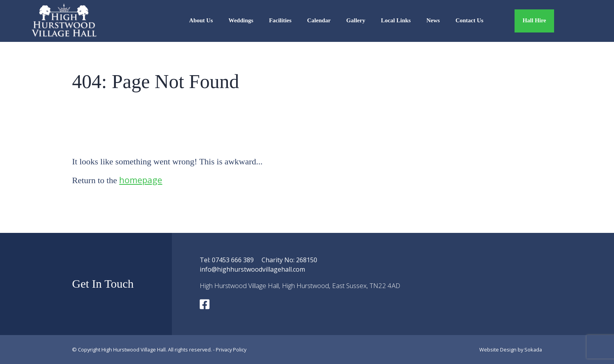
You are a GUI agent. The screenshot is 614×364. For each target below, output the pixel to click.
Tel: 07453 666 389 (227, 260)
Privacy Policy (231, 350)
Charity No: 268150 (289, 260)
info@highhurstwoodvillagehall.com (252, 269)
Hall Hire (534, 20)
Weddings (241, 20)
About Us (201, 20)
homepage (141, 180)
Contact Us (469, 20)
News (433, 20)
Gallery (356, 20)
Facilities (280, 20)
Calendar (319, 20)
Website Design (498, 350)
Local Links (396, 20)
